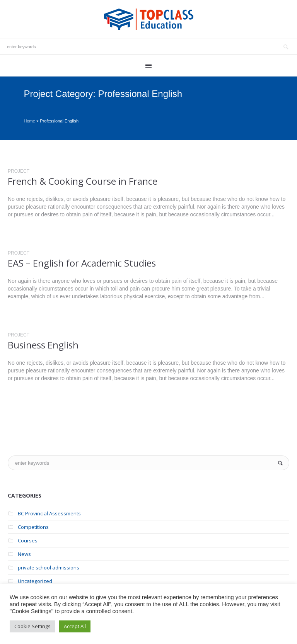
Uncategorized (35, 581)
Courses (28, 540)
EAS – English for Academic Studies (82, 263)
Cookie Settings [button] (32, 626)
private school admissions (49, 568)
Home (29, 121)
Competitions (33, 527)
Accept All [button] (75, 626)
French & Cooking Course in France (83, 181)
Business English (43, 345)
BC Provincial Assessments (49, 513)
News (24, 554)
